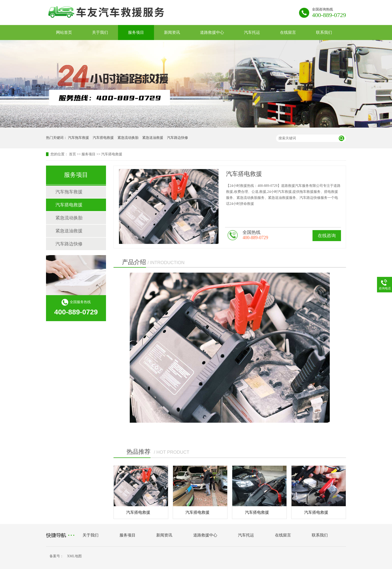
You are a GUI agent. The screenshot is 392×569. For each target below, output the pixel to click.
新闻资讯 (172, 32)
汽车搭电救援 (103, 138)
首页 (72, 154)
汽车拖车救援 (78, 138)
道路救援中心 (212, 32)
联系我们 (324, 32)
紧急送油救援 (153, 138)
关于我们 (100, 32)
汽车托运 (252, 32)
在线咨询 (327, 236)
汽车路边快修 (177, 138)
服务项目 (136, 32)
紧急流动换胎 (128, 138)
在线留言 (288, 32)
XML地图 (74, 556)
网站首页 (64, 32)
